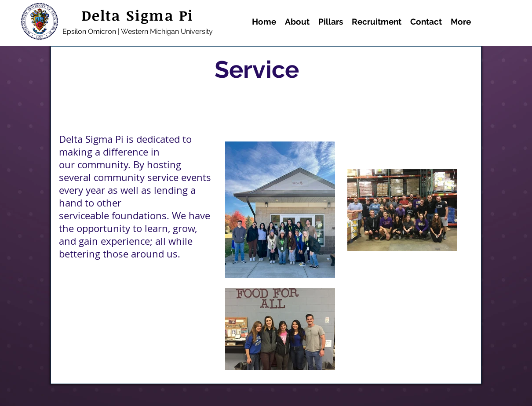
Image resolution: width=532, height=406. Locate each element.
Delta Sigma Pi (138, 15)
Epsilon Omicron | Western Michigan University (138, 31)
